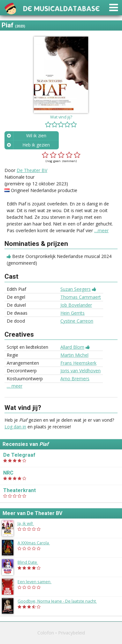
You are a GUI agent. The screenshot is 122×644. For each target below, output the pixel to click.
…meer (101, 230)
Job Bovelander (76, 305)
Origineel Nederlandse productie (44, 190)
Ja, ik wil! (29, 523)
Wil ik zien (36, 136)
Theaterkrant (19, 490)
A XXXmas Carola (37, 543)
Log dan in (15, 427)
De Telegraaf (19, 455)
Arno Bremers (75, 379)
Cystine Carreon (77, 321)
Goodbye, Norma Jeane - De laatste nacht (60, 601)
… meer (15, 386)
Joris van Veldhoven (80, 371)
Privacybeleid (72, 633)
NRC (8, 473)
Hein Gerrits (72, 313)
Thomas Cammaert (81, 297)
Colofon (46, 633)
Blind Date (31, 562)
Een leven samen (38, 582)
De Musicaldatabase (61, 8)
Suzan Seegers (76, 289)
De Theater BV (32, 170)
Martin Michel (74, 355)
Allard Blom (72, 347)
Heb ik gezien (36, 145)
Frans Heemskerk (78, 363)
